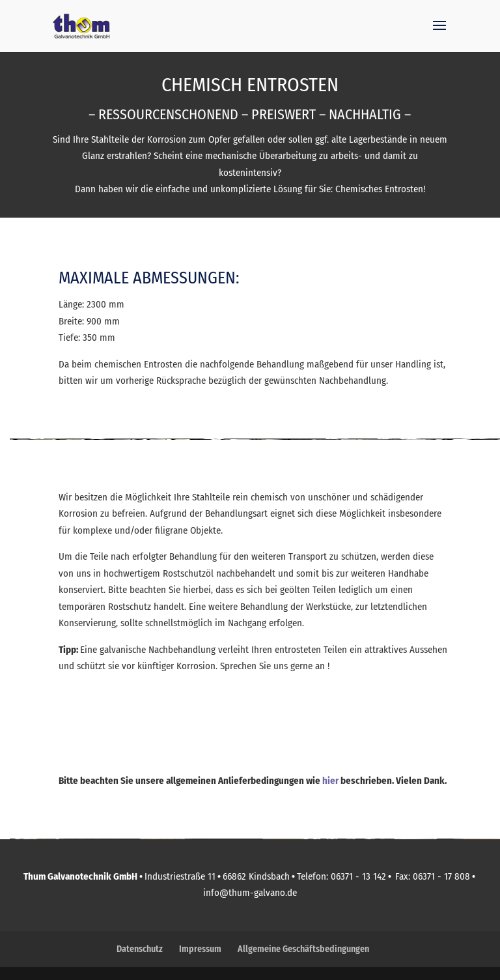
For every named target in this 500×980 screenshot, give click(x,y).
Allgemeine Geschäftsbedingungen (303, 949)
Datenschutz (140, 949)
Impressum (200, 949)
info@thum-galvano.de (250, 893)
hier (330, 781)
